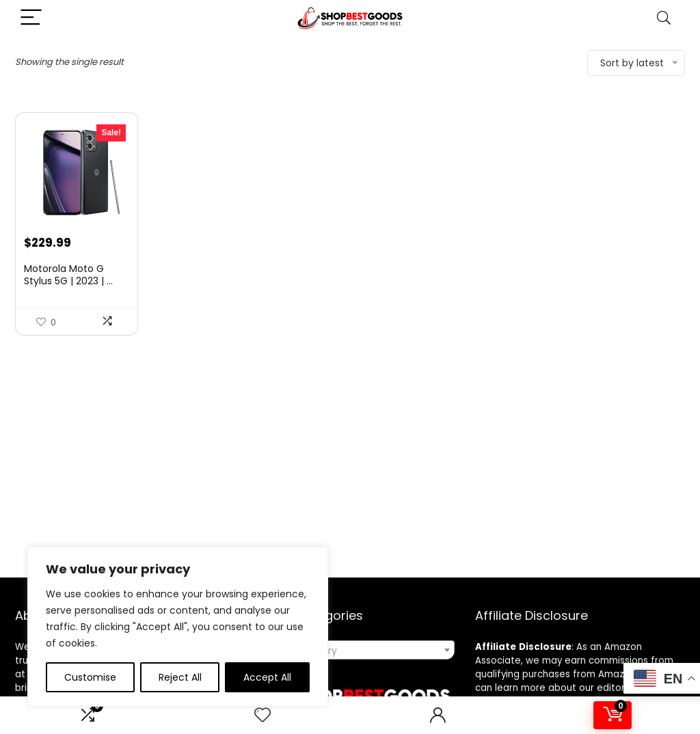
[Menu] (31, 18)
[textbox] (350, 651)
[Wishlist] (262, 715)
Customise (90, 677)
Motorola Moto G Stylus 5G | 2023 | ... (68, 275)
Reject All (180, 677)
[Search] (664, 18)
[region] (178, 627)
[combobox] (350, 650)
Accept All (267, 677)
